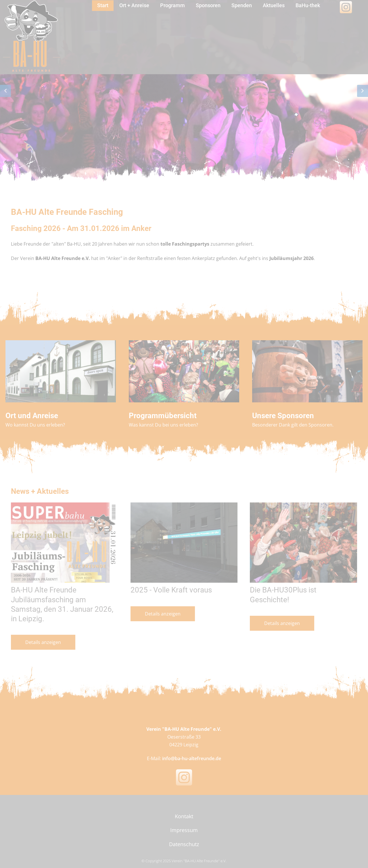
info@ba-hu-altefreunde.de (192, 758)
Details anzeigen (43, 642)
